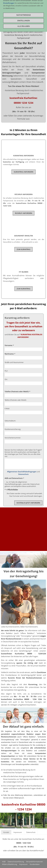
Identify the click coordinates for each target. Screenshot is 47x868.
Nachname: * (10, 354)
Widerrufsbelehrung (10, 864)
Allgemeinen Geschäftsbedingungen (22, 472)
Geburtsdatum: (10, 421)
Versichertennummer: (13, 438)
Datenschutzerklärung (16, 862)
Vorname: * (9, 345)
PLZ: (6, 371)
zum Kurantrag (23, 249)
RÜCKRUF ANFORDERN (24, 213)
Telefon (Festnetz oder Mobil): (16, 400)
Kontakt (6, 832)
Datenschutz (23, 474)
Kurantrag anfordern (24, 172)
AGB (4, 862)
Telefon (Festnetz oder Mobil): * (17, 391)
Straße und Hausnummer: (14, 362)
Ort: (6, 379)
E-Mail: (7, 408)
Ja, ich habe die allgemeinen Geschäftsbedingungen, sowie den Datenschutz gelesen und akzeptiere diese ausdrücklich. (22, 484)
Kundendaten (35, 864)
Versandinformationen (34, 862)
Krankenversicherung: (13, 429)
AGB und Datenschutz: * (14, 478)
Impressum (18, 832)
